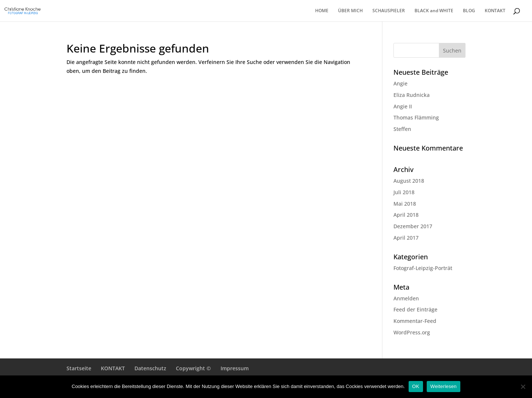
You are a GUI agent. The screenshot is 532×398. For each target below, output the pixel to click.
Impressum (235, 368)
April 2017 (406, 238)
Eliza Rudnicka (412, 95)
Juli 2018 (404, 192)
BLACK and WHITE (434, 11)
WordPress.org (412, 332)
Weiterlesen (444, 386)
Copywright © (193, 368)
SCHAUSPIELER (389, 11)
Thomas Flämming (416, 117)
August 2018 (409, 181)
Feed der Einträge (415, 309)
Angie (400, 83)
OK (416, 386)
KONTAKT (495, 11)
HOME (322, 11)
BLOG (469, 11)
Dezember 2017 (413, 226)
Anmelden (406, 298)
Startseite (79, 368)
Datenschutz (150, 368)
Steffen (402, 129)
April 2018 (406, 215)
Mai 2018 (405, 204)
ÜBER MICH (350, 11)
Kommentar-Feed (415, 321)
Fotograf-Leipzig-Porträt (423, 268)
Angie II (403, 106)
